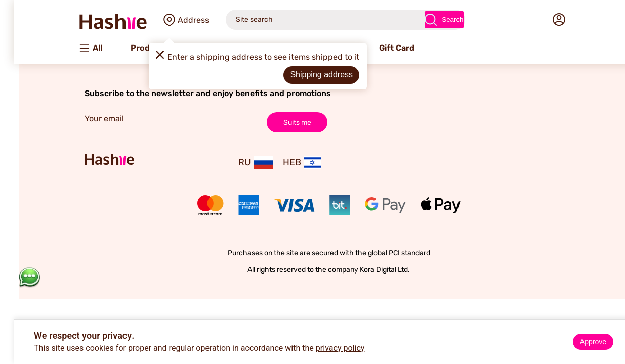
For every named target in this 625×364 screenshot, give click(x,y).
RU (239, 163)
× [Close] (613, 329)
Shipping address (305, 75)
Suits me (281, 122)
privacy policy (324, 348)
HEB (286, 163)
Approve (577, 342)
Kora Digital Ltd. (369, 270)
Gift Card (381, 48)
